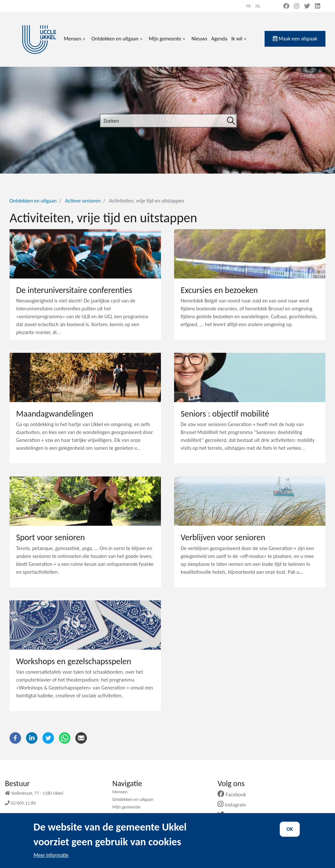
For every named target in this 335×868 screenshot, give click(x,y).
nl (258, 6)
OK (290, 834)
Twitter (232, 815)
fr (248, 6)
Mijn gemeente (167, 43)
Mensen (75, 43)
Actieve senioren (83, 201)
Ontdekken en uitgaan (117, 43)
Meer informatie (51, 860)
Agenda (219, 39)
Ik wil (239, 43)
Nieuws (199, 39)
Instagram (234, 805)
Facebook (234, 795)
